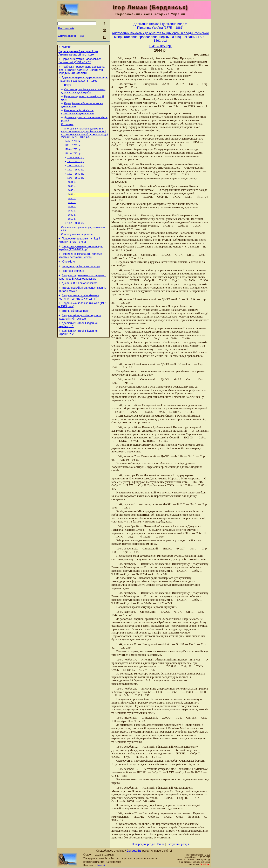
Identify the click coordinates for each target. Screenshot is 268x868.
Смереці (101, 865)
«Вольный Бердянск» (75, 332)
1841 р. (72, 192)
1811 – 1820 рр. (76, 175)
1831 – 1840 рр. (76, 184)
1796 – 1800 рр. (76, 166)
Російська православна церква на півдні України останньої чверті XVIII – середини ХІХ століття (83, 72)
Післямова (67, 130)
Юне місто (68, 278)
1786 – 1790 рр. (73, 157)
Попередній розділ (143, 844)
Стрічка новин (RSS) (71, 36)
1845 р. (72, 210)
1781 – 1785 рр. (73, 152)
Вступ (68, 88)
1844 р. (72, 206)
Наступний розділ (178, 844)
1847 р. (72, 219)
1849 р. (72, 228)
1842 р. (72, 197)
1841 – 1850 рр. (76, 188)
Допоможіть (134, 851)
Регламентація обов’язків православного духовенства (77, 117)
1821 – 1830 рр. (76, 179)
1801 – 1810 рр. (76, 170)
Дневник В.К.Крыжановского (80, 302)
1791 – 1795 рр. (73, 161)
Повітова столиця (73, 289)
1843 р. (72, 201)
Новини (66, 47)
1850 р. (72, 232)
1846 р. (72, 215)
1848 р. (72, 223)
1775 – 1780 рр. (73, 148)
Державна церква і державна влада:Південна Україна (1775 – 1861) (160, 26)
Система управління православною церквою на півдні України (83, 94)
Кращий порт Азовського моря (81, 284)
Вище (161, 844)
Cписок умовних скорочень (77, 249)
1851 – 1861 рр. (76, 237)
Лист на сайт (66, 28)
